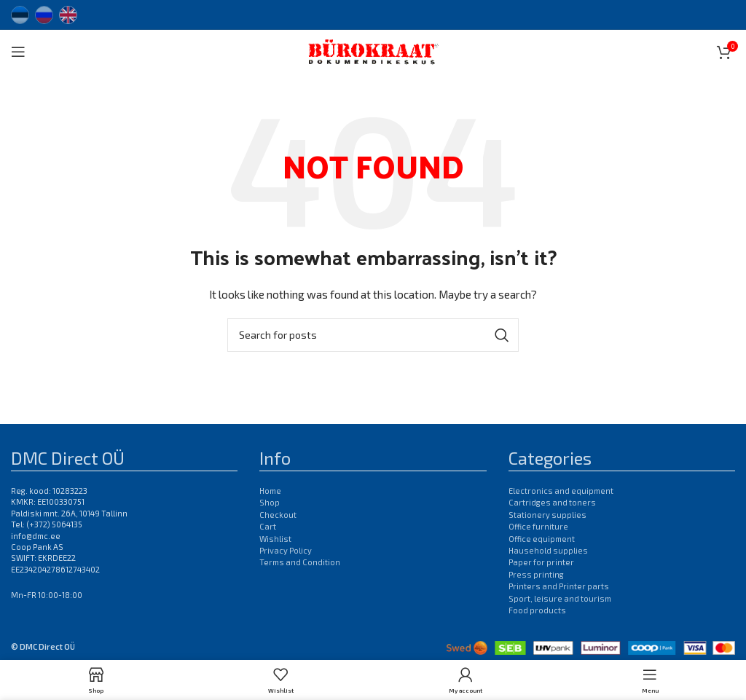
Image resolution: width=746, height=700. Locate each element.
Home (270, 491)
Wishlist (275, 539)
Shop (270, 502)
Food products (537, 610)
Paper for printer (541, 562)
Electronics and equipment (561, 491)
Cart (268, 526)
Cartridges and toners (552, 502)
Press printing (536, 574)
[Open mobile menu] (18, 52)
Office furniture (538, 526)
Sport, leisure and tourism (560, 598)
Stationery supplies (547, 515)
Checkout (278, 515)
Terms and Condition (300, 562)
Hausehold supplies (548, 550)
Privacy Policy (286, 550)
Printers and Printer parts (559, 586)
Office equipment (542, 539)
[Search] (373, 335)
